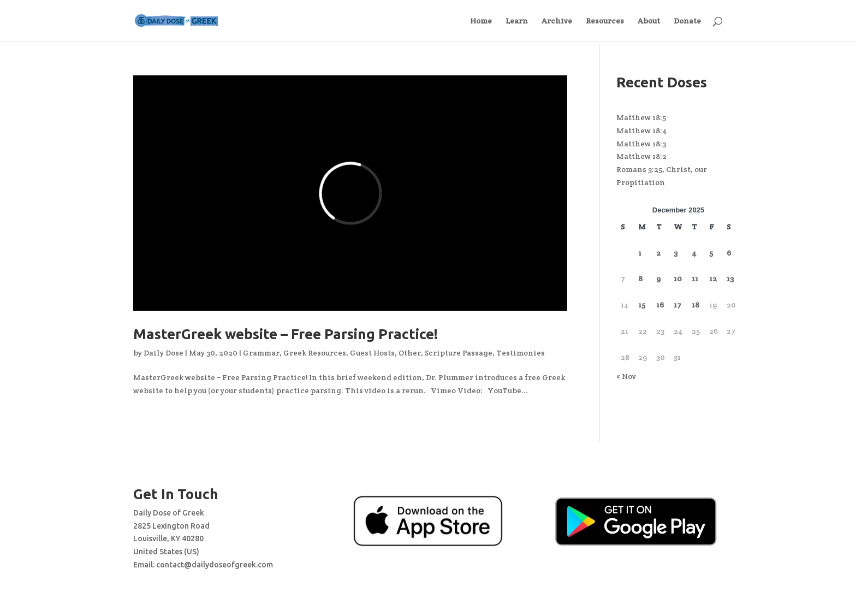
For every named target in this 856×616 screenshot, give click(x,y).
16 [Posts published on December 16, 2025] (660, 305)
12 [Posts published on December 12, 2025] (713, 279)
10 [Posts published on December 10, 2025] (678, 279)
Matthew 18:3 (641, 144)
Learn (517, 21)
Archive (557, 21)
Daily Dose (164, 353)
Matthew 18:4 (642, 131)
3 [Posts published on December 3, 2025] (676, 253)
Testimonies (521, 353)
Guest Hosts (372, 353)
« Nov (626, 376)
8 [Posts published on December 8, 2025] (640, 279)
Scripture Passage (459, 353)
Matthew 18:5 (641, 117)
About (649, 21)
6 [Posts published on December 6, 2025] (729, 253)
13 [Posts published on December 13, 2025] (730, 279)
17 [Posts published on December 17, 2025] (677, 305)
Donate (687, 21)
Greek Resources (315, 353)
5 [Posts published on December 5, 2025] (711, 253)
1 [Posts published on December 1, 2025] (640, 253)
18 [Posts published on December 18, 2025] (695, 305)
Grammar (261, 353)
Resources (605, 21)
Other (410, 353)
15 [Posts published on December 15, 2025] (642, 305)
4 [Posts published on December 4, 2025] (694, 253)
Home (481, 21)
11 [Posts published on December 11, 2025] (695, 279)
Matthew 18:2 (641, 156)
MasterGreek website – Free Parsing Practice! (286, 334)
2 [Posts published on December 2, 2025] (658, 253)
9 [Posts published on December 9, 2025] (658, 279)
